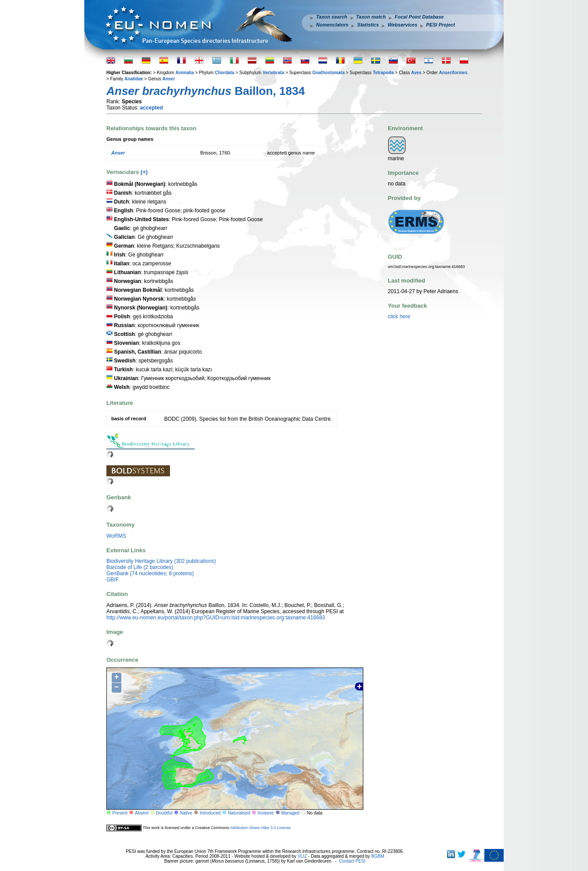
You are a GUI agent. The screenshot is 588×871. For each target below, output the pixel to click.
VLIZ (302, 856)
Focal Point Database (419, 17)
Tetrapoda (383, 73)
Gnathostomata (328, 73)
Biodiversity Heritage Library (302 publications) (161, 561)
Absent (142, 813)
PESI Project (440, 25)
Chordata (225, 73)
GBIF (113, 580)
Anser (169, 79)
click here (399, 317)
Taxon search (332, 17)
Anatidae (134, 79)
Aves (416, 73)
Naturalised (239, 813)
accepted (151, 108)
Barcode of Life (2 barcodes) (140, 567)
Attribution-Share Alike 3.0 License (260, 828)
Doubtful (164, 813)
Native (186, 813)
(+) (144, 172)
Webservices (402, 25)
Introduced (210, 813)
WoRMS (116, 536)
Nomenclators (332, 25)
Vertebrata (273, 73)
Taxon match (371, 17)
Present (120, 813)
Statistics (368, 25)
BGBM (378, 856)
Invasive (266, 813)
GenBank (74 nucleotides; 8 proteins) (150, 573)
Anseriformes (453, 73)
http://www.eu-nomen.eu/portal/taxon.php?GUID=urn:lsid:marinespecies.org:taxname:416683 (216, 618)
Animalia (185, 73)
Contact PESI (352, 861)
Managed (290, 813)
